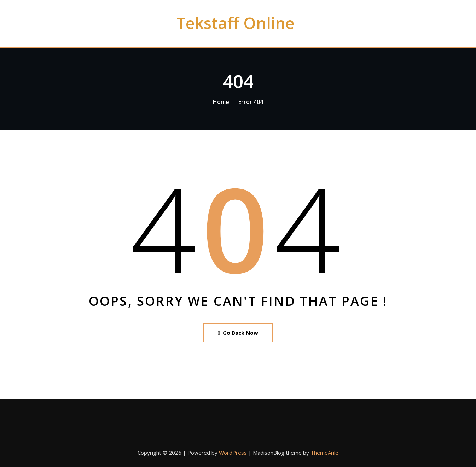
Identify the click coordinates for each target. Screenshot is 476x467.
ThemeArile (324, 453)
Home (221, 102)
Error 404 (251, 102)
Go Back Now (238, 333)
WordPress (233, 453)
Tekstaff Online (235, 23)
